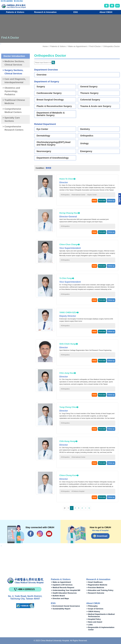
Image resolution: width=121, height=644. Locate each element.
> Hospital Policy (94, 619)
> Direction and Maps (60, 598)
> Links (90, 625)
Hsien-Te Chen (66, 179)
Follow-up (111, 201)
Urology (84, 143)
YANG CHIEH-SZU (68, 312)
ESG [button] (76, 12)
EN (117, 6)
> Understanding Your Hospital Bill (66, 590)
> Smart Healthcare (95, 582)
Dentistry (85, 129)
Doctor (53, 62)
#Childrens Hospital (78, 491)
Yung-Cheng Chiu (68, 407)
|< (65, 508)
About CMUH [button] (106, 12)
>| (89, 508)
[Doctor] (45, 63)
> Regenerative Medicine (97, 585)
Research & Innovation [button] (45, 12)
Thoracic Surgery (89, 93)
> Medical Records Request (63, 588)
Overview (42, 75)
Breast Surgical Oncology (50, 100)
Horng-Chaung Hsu (68, 213)
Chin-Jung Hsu (66, 373)
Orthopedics (87, 136)
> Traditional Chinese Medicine (14, 102)
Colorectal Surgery (90, 100)
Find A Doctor (95, 46)
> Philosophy (92, 606)
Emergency (86, 151)
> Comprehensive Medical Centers (12, 111)
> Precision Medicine (95, 588)
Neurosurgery (44, 151)
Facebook (31, 534)
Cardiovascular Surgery (49, 93)
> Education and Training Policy (100, 590)
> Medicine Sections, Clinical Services (13, 63)
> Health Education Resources (64, 593)
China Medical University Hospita (25, 581)
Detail (94, 201)
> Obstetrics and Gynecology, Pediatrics (11, 91)
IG (40, 534)
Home (45, 46)
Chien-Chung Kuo (68, 475)
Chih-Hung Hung (67, 441)
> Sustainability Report (61, 609)
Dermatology (43, 136)
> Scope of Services (95, 609)
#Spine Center (92, 195)
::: (2, 2)
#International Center (78, 195)
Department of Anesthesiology (53, 158)
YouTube (49, 534)
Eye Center (42, 129)
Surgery (41, 87)
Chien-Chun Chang (68, 244)
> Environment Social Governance (65, 606)
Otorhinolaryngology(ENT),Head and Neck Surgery (54, 143)
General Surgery (89, 87)
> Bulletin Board (58, 596)
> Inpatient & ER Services (62, 585)
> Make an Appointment (61, 582)
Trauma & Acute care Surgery (96, 106)
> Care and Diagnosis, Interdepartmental (14, 81)
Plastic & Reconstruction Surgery (54, 106)
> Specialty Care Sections (11, 119)
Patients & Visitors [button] (15, 12)
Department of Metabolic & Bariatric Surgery (51, 114)
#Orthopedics (65, 195)
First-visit (102, 201)
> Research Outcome (95, 593)
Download (102, 536)
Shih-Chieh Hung (67, 344)
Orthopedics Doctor (111, 46)
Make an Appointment (77, 46)
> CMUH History (93, 611)
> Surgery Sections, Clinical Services (13, 72)
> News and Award (94, 622)
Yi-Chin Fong (65, 278)
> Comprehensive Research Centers (13, 128)
